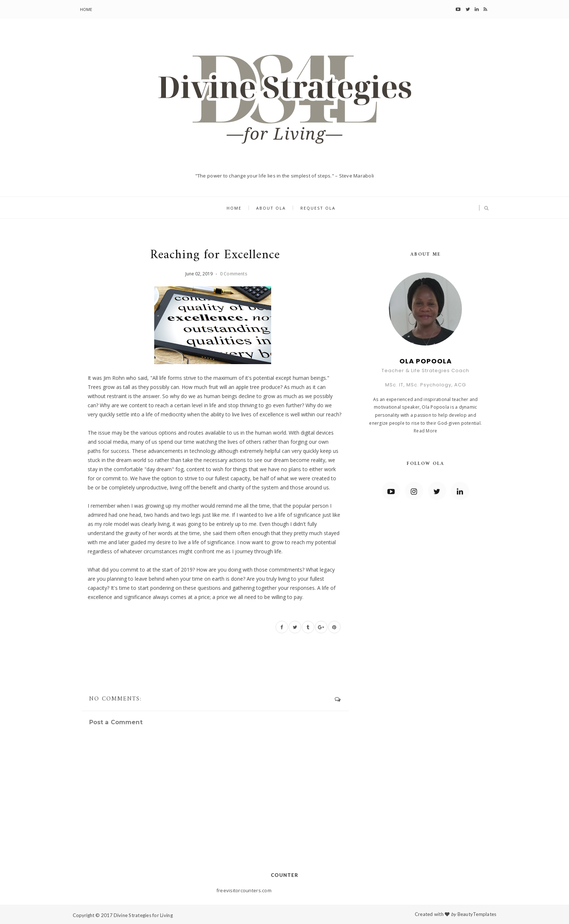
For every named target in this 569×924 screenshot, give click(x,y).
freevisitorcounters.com (244, 890)
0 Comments (234, 274)
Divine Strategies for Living (143, 915)
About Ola (271, 208)
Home (86, 9)
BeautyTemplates (477, 914)
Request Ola (318, 208)
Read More (425, 431)
